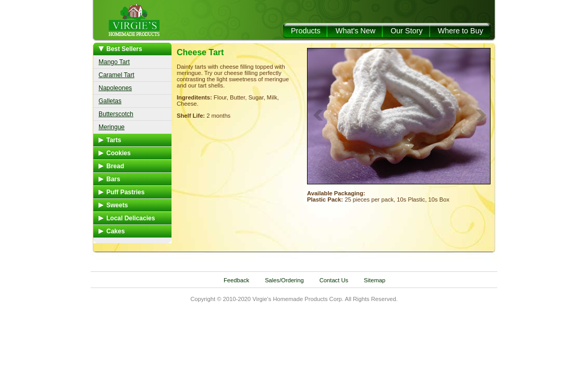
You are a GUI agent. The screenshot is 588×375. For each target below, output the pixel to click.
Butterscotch (116, 114)
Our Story (407, 31)
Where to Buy (461, 31)
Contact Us (334, 280)
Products (306, 31)
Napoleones (115, 88)
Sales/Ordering (284, 280)
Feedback (236, 280)
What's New (356, 31)
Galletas (110, 101)
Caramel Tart (116, 75)
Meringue (112, 127)
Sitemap (375, 280)
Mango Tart (114, 62)
